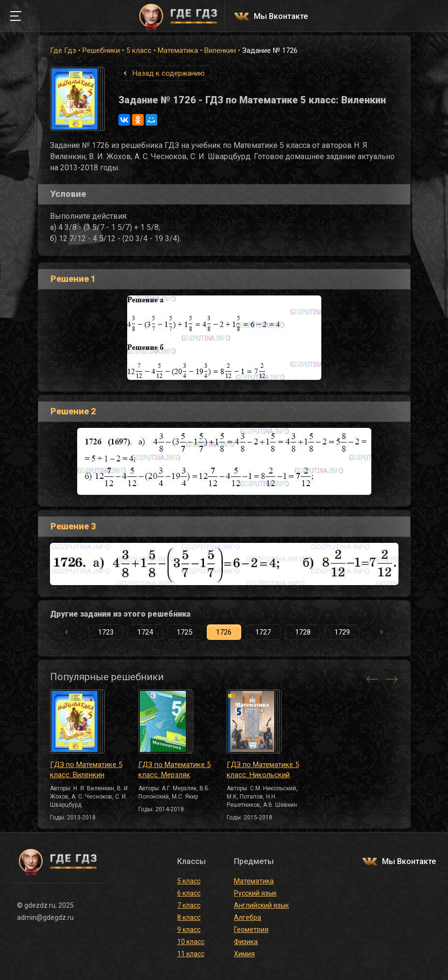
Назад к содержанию (169, 73)
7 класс (189, 905)
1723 (106, 632)
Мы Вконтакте (281, 17)
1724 (145, 632)
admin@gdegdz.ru (45, 917)
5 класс (139, 50)
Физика (246, 942)
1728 (303, 632)
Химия (244, 954)
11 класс (191, 954)
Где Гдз (63, 50)
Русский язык (255, 893)
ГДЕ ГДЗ (179, 16)
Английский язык (261, 905)
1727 (263, 632)
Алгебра (248, 917)
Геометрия (251, 930)
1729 (342, 632)
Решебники (101, 50)
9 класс (189, 930)
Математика (178, 50)
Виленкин (220, 50)
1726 (224, 632)
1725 (184, 632)
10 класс (191, 942)
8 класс (189, 917)
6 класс (189, 893)
